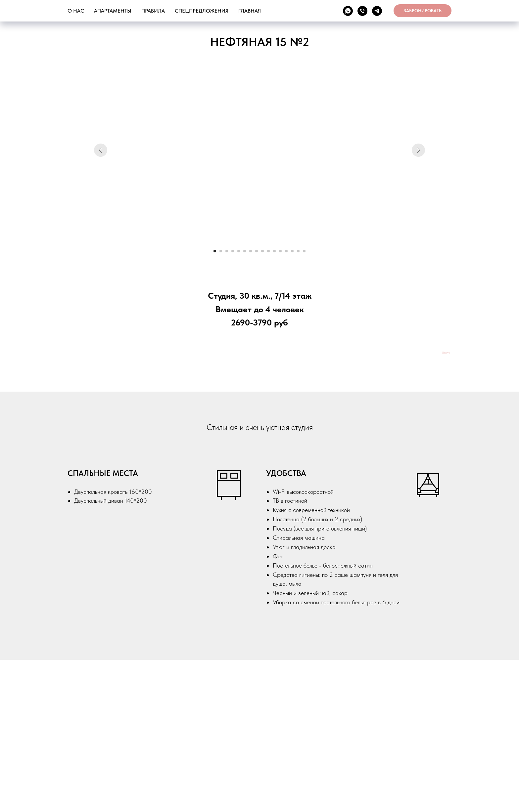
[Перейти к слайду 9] (262, 251)
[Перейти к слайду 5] (239, 251)
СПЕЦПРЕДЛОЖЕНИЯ (202, 11)
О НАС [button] (76, 11)
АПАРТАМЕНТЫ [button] (113, 11)
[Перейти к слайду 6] (245, 251)
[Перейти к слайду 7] (251, 251)
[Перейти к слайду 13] (286, 251)
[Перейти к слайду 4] (233, 251)
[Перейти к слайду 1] (215, 251)
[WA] (348, 11)
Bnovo (446, 353)
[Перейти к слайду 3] (227, 251)
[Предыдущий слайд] (101, 150)
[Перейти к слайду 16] (304, 251)
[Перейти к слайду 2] (221, 251)
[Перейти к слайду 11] (274, 251)
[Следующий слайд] (418, 150)
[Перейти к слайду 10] (268, 251)
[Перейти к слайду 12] (280, 251)
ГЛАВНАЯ (250, 11)
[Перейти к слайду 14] (292, 251)
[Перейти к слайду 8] (257, 251)
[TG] (377, 11)
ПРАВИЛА (153, 11)
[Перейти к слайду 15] (298, 251)
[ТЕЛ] (362, 11)
